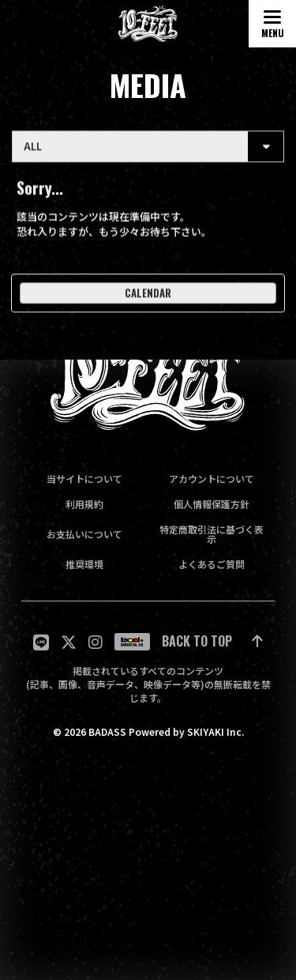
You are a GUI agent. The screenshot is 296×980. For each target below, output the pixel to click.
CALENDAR (148, 296)
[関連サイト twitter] (69, 642)
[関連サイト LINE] (41, 642)
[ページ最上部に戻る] (212, 642)
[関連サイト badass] (132, 642)
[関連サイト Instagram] (96, 642)
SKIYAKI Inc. (215, 732)
